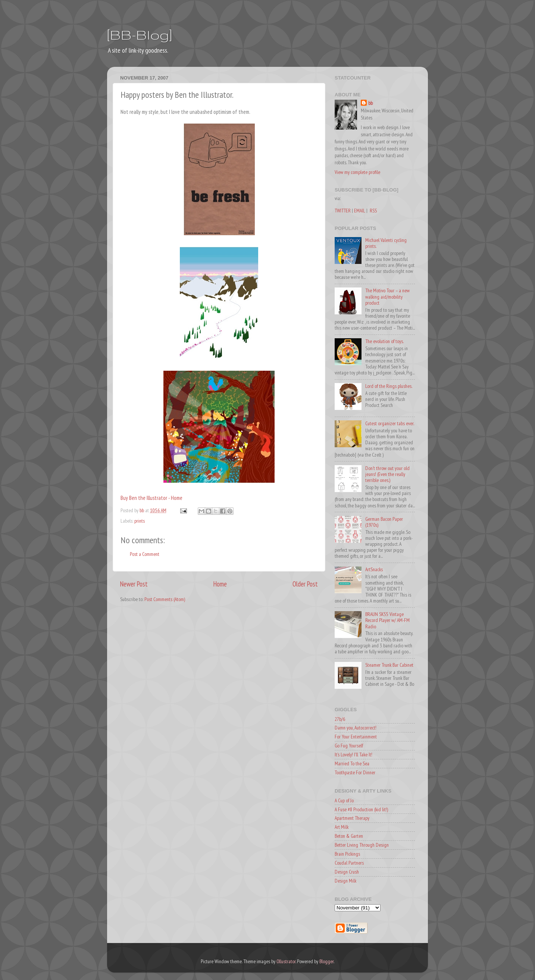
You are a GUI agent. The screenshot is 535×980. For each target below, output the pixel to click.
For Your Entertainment (356, 737)
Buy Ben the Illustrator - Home (151, 498)
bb (370, 103)
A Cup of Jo (344, 800)
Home (220, 584)
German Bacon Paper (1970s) (384, 522)
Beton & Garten (349, 836)
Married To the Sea (352, 763)
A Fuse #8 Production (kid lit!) (361, 809)
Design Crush (347, 872)
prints (140, 521)
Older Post (305, 584)
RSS (373, 211)
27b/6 (340, 719)
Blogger (326, 961)
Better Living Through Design (362, 845)
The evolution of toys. (384, 341)
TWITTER (343, 211)
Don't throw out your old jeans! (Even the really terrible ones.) (387, 474)
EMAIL (360, 211)
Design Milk (345, 881)
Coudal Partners (349, 863)
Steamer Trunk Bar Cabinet (389, 665)
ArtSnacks (374, 569)
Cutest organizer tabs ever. (390, 423)
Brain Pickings (347, 854)
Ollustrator (286, 961)
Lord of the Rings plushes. (389, 386)
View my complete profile (357, 172)
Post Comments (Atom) (165, 599)
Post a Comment (145, 554)
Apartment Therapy (352, 818)
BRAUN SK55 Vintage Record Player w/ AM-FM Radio (387, 620)
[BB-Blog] (140, 35)
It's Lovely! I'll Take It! (353, 755)
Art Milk (342, 827)
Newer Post (134, 584)
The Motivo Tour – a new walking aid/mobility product (387, 296)
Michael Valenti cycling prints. (386, 243)
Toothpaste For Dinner (355, 772)
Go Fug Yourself (349, 746)
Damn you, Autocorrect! (356, 728)
